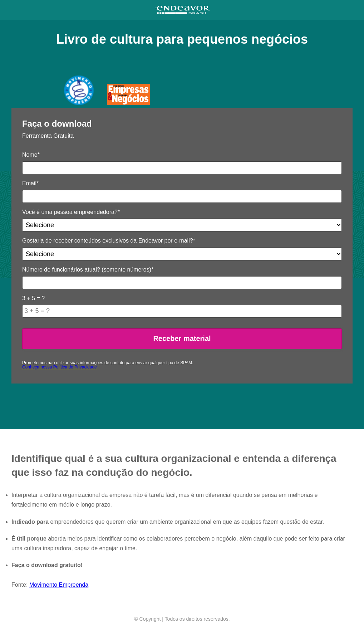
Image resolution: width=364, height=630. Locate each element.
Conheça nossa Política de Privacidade (60, 367)
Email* (30, 183)
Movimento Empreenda (59, 585)
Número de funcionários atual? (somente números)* (88, 270)
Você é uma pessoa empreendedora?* (71, 212)
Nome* (31, 155)
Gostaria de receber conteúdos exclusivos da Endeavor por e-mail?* (109, 241)
